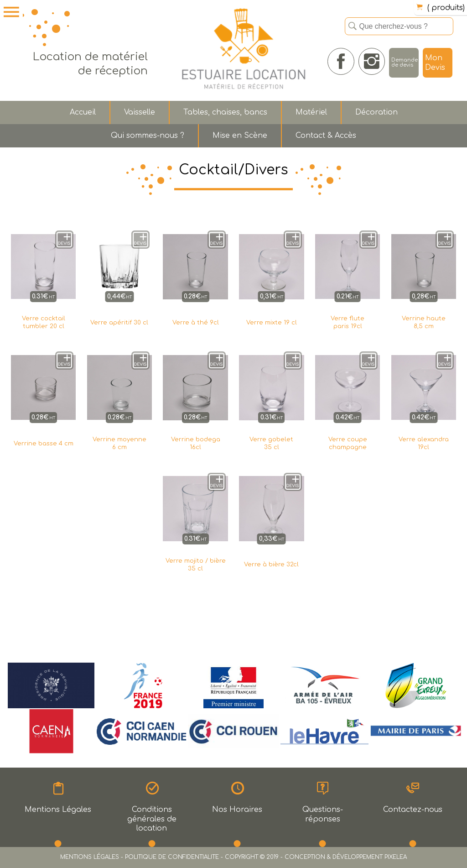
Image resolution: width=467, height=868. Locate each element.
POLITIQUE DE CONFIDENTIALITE (172, 857)
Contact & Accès (326, 136)
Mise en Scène (240, 136)
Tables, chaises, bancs (225, 112)
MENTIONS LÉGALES (90, 857)
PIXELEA (396, 857)
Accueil (83, 112)
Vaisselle (140, 112)
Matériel (311, 112)
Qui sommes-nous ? (148, 136)
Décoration (376, 112)
